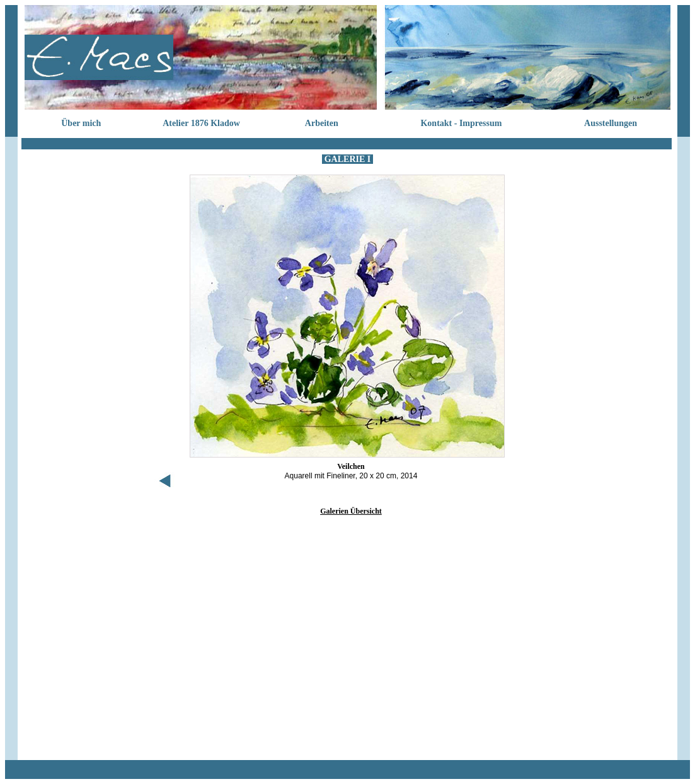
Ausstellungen (611, 123)
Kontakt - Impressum (461, 123)
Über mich (81, 123)
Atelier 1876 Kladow (201, 123)
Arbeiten (322, 123)
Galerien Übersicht (351, 511)
